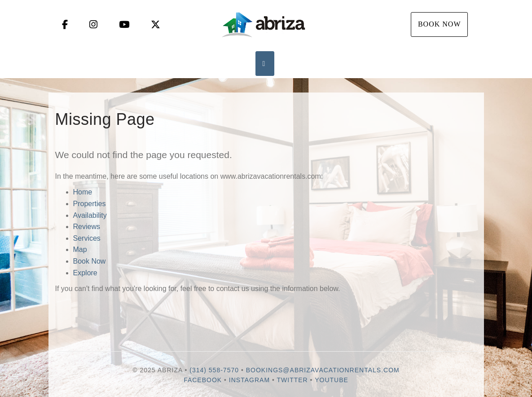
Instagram (249, 380)
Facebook (203, 380)
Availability (90, 215)
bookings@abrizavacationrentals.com (323, 370)
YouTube (332, 380)
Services (87, 238)
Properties (90, 204)
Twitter (292, 380)
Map (80, 249)
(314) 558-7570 (214, 370)
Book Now (440, 24)
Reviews (87, 227)
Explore (85, 273)
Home (83, 192)
